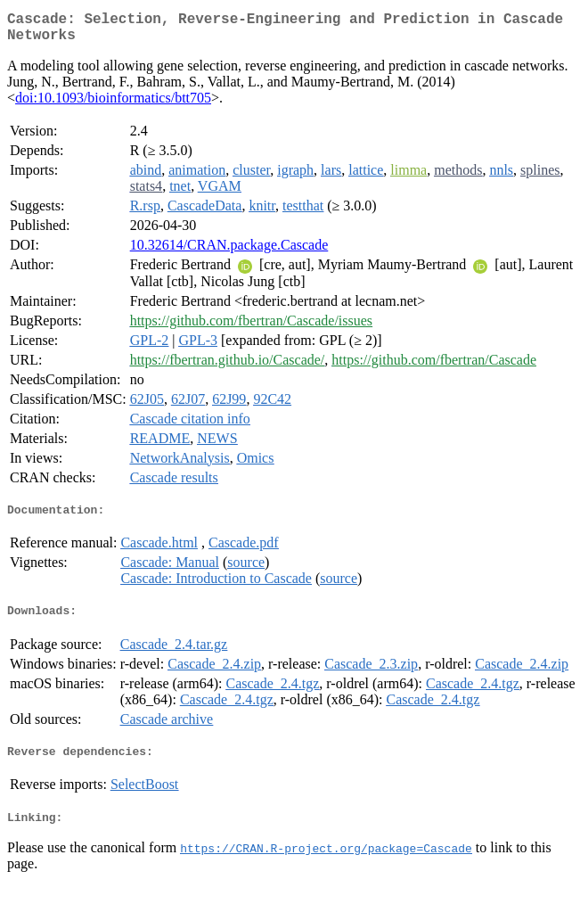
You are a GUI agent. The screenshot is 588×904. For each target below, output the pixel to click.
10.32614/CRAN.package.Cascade (229, 252)
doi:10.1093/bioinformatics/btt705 (113, 105)
